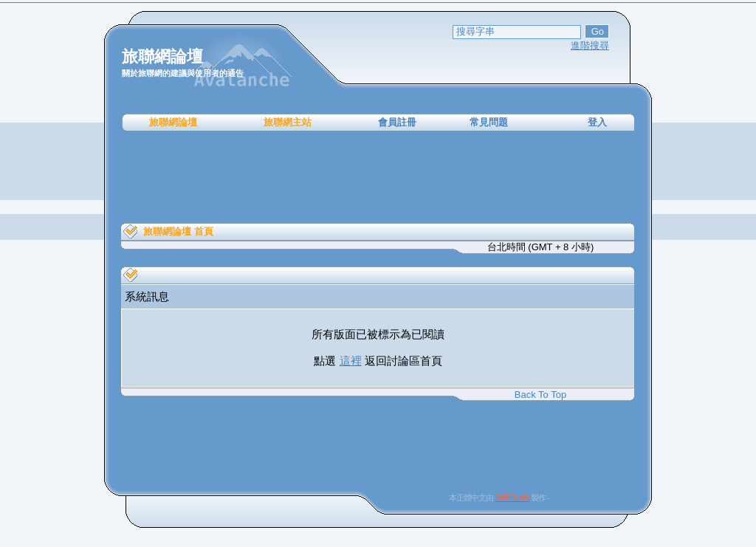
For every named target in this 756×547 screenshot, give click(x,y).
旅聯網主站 (288, 122)
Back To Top (540, 395)
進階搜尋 (590, 45)
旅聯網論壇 (173, 122)
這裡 (351, 361)
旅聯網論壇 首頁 (178, 231)
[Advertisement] (378, 177)
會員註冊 (397, 122)
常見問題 (489, 122)
